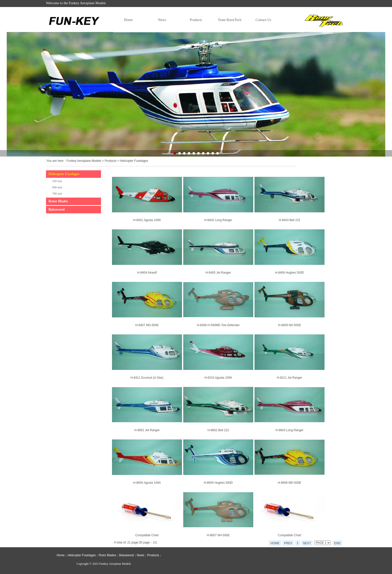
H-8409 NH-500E (289, 325)
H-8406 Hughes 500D (289, 273)
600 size (57, 187)
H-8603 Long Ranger (289, 430)
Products (196, 20)
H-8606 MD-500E (289, 483)
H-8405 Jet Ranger (218, 273)
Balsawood (57, 209)
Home (128, 20)
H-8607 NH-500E (218, 535)
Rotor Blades (58, 201)
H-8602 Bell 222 (218, 430)
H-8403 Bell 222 (289, 220)
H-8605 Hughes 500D (218, 483)
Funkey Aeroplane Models (84, 161)
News (162, 20)
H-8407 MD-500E (147, 325)
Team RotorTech (230, 20)
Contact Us (263, 20)
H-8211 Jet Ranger (289, 378)
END (337, 543)
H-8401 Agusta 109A (147, 220)
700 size (57, 194)
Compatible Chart (147, 535)
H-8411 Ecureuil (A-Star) (147, 378)
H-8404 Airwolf (147, 273)
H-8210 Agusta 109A (218, 378)
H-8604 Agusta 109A (147, 483)
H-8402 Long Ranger (218, 220)
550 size (57, 181)
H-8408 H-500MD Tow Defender (218, 325)
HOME (275, 543)
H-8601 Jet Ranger (147, 430)
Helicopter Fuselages (134, 161)
